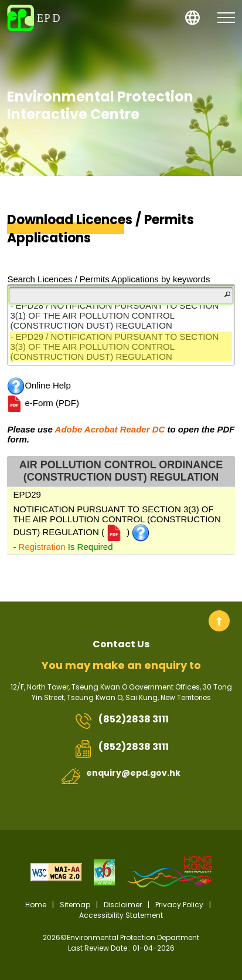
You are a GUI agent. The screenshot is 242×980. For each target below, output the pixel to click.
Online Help (39, 386)
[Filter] (121, 295)
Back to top (219, 621)
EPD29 (27, 494)
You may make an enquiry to (121, 665)
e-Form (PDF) (43, 404)
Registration (42, 547)
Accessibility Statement (121, 915)
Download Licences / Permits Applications (100, 229)
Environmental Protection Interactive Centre (100, 105)
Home (36, 905)
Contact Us (121, 644)
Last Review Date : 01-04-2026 (121, 948)
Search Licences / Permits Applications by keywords (108, 279)
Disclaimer (123, 905)
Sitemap (75, 905)
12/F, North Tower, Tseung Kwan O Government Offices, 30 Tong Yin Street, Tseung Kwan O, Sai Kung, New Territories (121, 692)
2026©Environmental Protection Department (121, 943)
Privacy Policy (179, 905)
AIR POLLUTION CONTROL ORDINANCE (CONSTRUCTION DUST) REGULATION (121, 471)
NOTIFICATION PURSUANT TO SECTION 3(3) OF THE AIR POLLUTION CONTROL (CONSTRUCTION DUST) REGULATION (117, 521)
